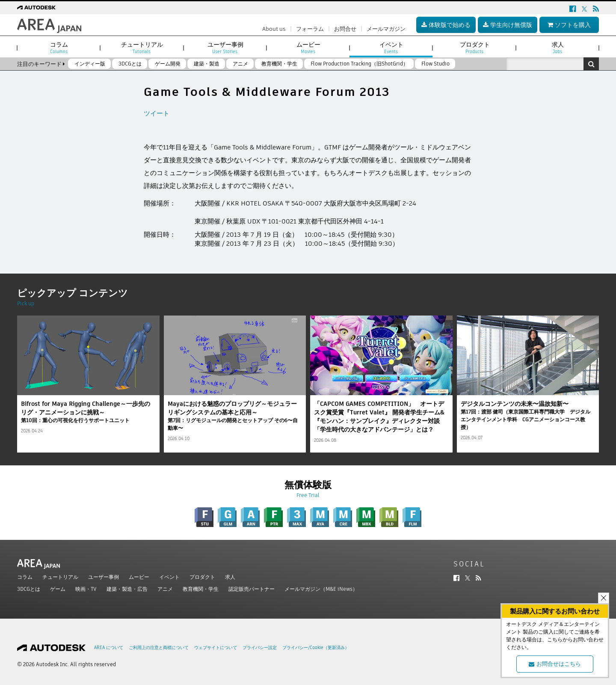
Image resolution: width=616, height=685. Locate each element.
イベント (169, 577)
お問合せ (345, 29)
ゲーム (58, 589)
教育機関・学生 (201, 589)
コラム (25, 577)
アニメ (165, 589)
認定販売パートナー (252, 589)
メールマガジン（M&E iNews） (321, 589)
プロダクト (202, 577)
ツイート (157, 113)
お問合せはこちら (555, 664)
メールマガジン (386, 29)
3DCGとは (29, 589)
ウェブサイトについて (216, 648)
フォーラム (310, 29)
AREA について (109, 648)
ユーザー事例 (104, 577)
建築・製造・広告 (127, 589)
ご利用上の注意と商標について (159, 648)
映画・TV (86, 589)
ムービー (139, 577)
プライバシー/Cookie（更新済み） (316, 648)
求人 (230, 577)
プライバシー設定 (260, 648)
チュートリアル (60, 577)
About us (274, 29)
